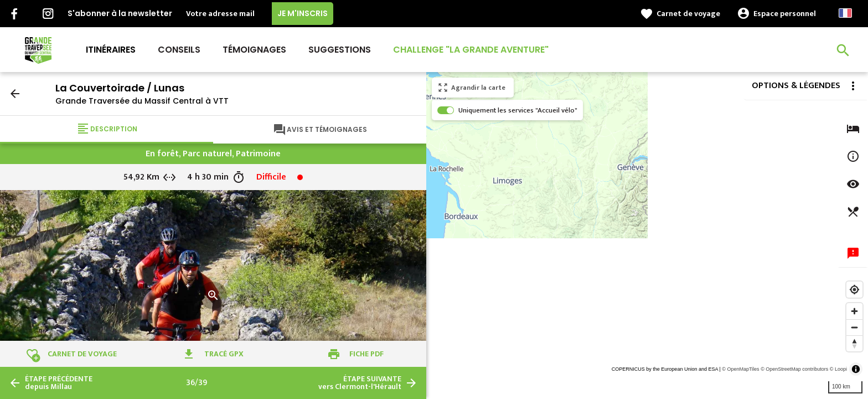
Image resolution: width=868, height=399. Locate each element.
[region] (647, 236)
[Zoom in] (854, 311)
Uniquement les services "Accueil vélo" (518, 110)
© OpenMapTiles (740, 369)
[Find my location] (854, 290)
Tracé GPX (224, 354)
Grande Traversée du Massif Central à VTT (142, 101)
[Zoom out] (854, 327)
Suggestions (340, 50)
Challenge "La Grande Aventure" (471, 50)
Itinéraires (111, 50)
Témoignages (254, 50)
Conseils (179, 50)
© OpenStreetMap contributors (794, 369)
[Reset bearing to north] (854, 343)
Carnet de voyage (688, 14)
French (845, 13)
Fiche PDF (366, 354)
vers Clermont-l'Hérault (360, 383)
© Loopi (838, 369)
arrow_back (15, 94)
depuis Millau (59, 383)
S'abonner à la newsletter (120, 13)
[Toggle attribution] (856, 369)
